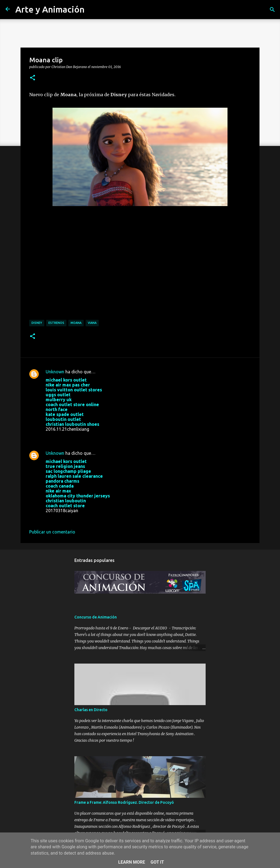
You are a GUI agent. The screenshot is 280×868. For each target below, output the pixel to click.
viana (92, 323)
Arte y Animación (50, 9)
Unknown (55, 372)
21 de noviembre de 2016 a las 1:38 (80, 437)
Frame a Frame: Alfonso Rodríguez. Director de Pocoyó (124, 802)
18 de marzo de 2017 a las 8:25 (76, 519)
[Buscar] (272, 10)
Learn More (132, 862)
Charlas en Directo (91, 710)
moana (76, 323)
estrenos (56, 323)
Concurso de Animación (96, 617)
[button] (33, 78)
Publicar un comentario (52, 532)
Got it (157, 862)
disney (37, 323)
